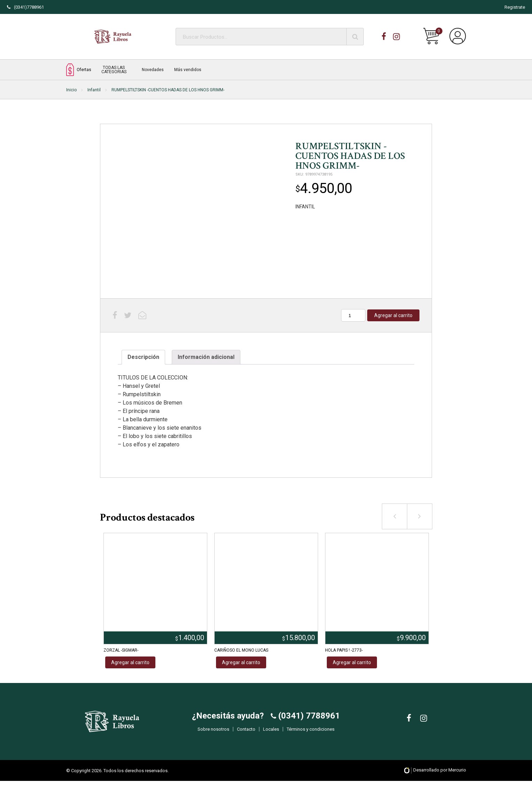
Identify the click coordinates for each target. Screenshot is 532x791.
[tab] (143, 357)
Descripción (143, 357)
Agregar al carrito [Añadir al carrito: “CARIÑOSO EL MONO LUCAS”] (241, 662)
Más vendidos (188, 70)
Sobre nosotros (213, 734)
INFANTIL (305, 207)
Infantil (94, 90)
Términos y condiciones (311, 734)
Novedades (153, 70)
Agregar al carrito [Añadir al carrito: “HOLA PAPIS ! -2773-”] (352, 662)
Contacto (246, 734)
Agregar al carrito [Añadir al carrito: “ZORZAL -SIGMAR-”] (130, 662)
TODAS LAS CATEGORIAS (114, 70)
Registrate (515, 7)
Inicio (71, 90)
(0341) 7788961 (308, 721)
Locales (271, 734)
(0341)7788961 (25, 7)
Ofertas (79, 70)
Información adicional (206, 357)
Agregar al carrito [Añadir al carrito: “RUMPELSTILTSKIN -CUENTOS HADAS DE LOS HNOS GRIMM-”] (393, 315)
